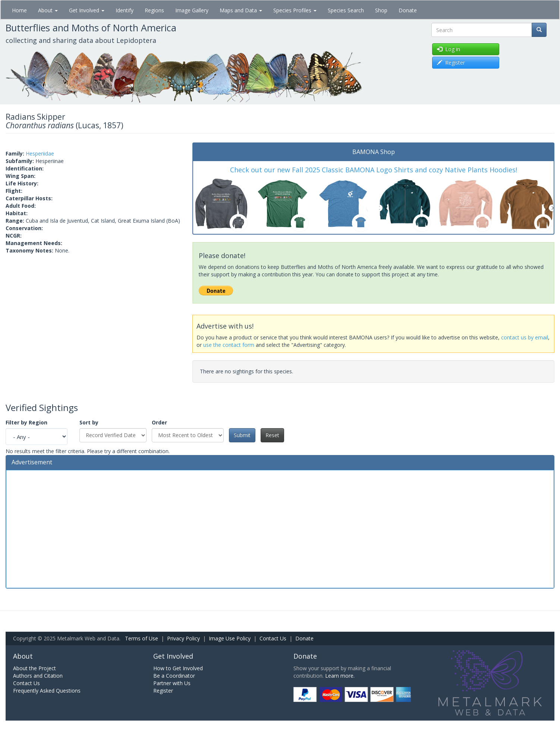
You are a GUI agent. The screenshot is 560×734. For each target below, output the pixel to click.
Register (163, 691)
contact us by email (525, 337)
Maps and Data (241, 10)
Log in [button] (449, 49)
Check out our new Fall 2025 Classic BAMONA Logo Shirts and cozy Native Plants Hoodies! (374, 170)
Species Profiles (295, 10)
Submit (242, 435)
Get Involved (87, 10)
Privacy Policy (183, 638)
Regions (154, 10)
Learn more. (340, 676)
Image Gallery (192, 10)
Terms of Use (141, 638)
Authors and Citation (38, 676)
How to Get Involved (178, 668)
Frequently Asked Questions (47, 691)
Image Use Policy (230, 638)
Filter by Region (26, 422)
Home (19, 10)
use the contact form (229, 345)
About (48, 10)
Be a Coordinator (174, 676)
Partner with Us (172, 683)
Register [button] (451, 62)
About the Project (34, 668)
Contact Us (273, 638)
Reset (272, 435)
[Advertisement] (280, 528)
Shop (381, 10)
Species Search (346, 10)
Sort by (89, 422)
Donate (408, 10)
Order (159, 422)
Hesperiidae (40, 153)
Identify (125, 10)
